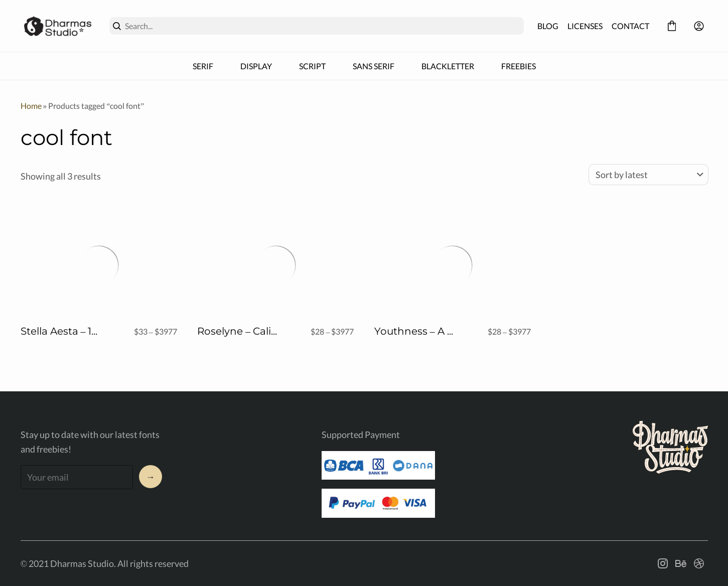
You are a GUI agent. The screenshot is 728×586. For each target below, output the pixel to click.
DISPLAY (256, 66)
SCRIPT (312, 66)
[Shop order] (648, 175)
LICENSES (585, 26)
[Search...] (322, 26)
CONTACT (630, 26)
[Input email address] (77, 477)
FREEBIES (519, 66)
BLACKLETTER (448, 66)
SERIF (203, 66)
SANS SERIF (374, 66)
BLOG (548, 26)
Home (31, 106)
